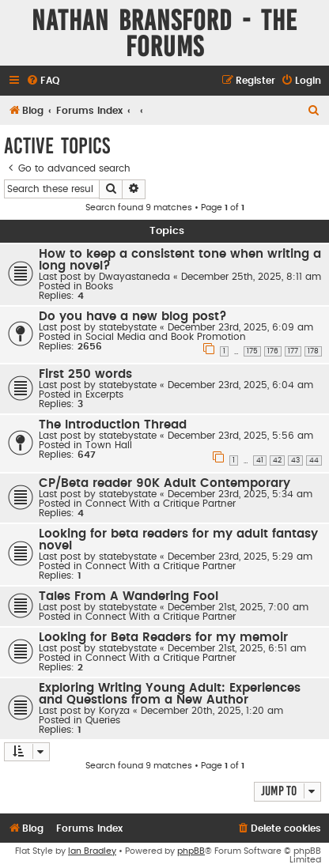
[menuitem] (43, 81)
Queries (103, 720)
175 (252, 351)
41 (260, 460)
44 (314, 460)
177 (293, 351)
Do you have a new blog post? (133, 317)
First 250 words (85, 374)
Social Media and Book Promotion (166, 337)
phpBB (191, 851)
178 (313, 351)
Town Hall (109, 445)
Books (99, 286)
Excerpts (104, 394)
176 (273, 351)
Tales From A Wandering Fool (129, 596)
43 (295, 460)
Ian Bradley (92, 851)
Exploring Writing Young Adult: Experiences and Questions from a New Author (170, 694)
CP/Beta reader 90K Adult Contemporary (164, 483)
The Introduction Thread (113, 425)
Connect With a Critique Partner (161, 504)
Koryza (114, 711)
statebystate (128, 327)
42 (277, 460)
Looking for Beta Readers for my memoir (163, 638)
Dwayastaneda (134, 277)
